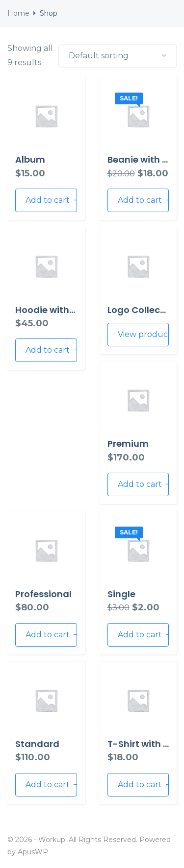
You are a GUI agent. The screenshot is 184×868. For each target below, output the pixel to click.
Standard (37, 744)
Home (18, 13)
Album (30, 159)
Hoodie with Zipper (57, 310)
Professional (43, 594)
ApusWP (33, 852)
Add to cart (51, 200)
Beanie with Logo (146, 159)
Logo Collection (143, 310)
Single (121, 594)
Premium (128, 444)
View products (144, 334)
